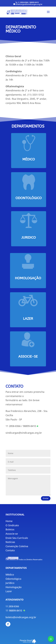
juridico (29, 238)
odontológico (29, 198)
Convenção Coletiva (17, 546)
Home (9, 521)
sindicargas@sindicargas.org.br (24, 433)
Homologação (28, 278)
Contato (10, 550)
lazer (28, 319)
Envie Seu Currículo (17, 538)
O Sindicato (12, 525)
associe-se (28, 357)
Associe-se (12, 534)
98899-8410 (31, 426)
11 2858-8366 (13, 426)
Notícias (10, 542)
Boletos (10, 529)
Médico (29, 159)
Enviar (46, 498)
